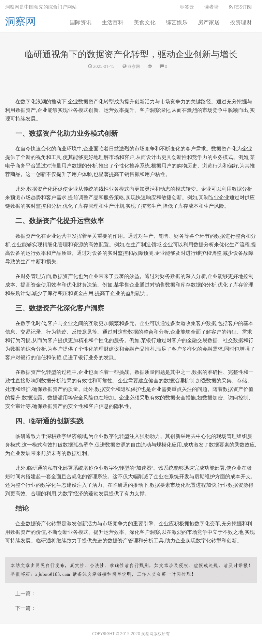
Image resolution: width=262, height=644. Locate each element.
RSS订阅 (240, 7)
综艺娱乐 (177, 22)
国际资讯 (81, 22)
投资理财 (241, 22)
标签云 (187, 7)
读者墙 (212, 7)
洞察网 (20, 21)
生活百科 (113, 22)
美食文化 (145, 22)
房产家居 (209, 22)
